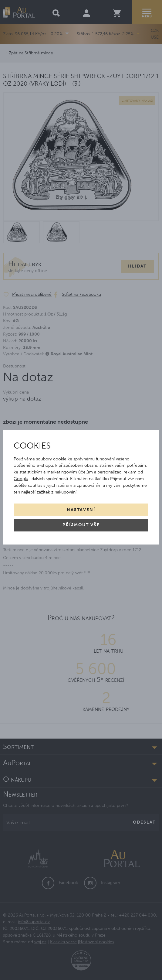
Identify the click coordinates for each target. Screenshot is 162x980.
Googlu (21, 479)
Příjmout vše (81, 525)
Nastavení (81, 510)
